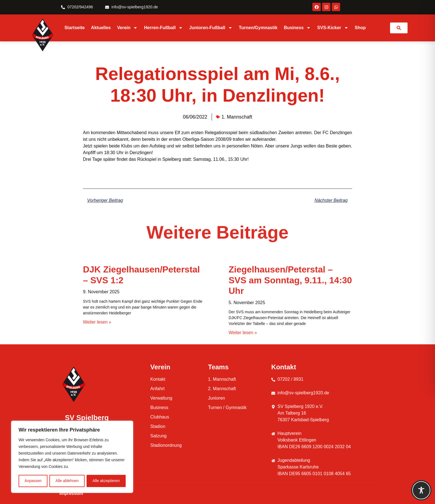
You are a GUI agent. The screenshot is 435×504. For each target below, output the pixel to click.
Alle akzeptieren (106, 481)
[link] (399, 28)
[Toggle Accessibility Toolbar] (421, 490)
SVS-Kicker (333, 28)
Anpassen (33, 481)
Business (297, 28)
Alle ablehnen (67, 481)
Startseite (74, 28)
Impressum (71, 493)
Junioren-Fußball (211, 28)
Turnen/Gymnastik (258, 28)
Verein (127, 28)
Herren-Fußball (163, 28)
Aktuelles (101, 28)
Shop (360, 28)
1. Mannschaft (237, 117)
